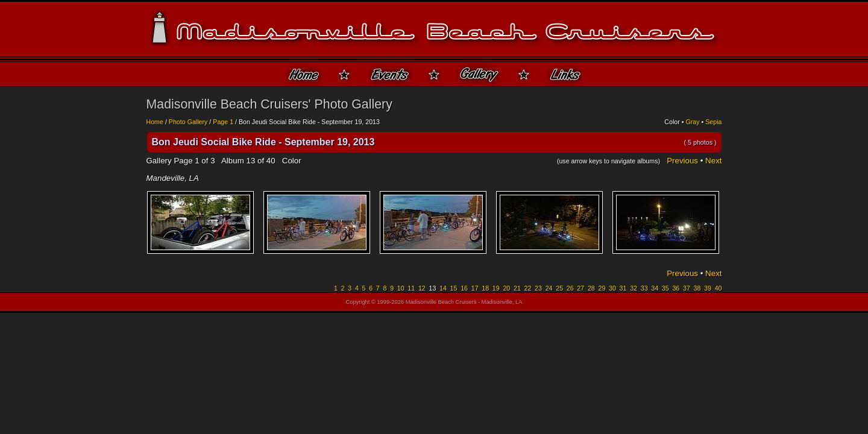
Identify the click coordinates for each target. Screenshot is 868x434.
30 (612, 288)
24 (549, 288)
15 (454, 288)
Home (155, 122)
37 (687, 288)
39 (708, 288)
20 (506, 288)
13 (250, 161)
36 (676, 288)
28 (591, 288)
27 (580, 288)
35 (665, 288)
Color (672, 122)
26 (570, 288)
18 (485, 288)
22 (528, 288)
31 (623, 288)
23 (538, 288)
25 (559, 288)
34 (655, 288)
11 (411, 288)
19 (496, 288)
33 (644, 288)
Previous (682, 161)
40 (719, 288)
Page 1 (223, 122)
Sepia (713, 122)
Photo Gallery (188, 122)
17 (475, 288)
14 (443, 288)
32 (634, 288)
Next (713, 161)
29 (602, 288)
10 (401, 288)
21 (517, 288)
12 (422, 288)
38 (697, 288)
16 (464, 288)
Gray (692, 122)
